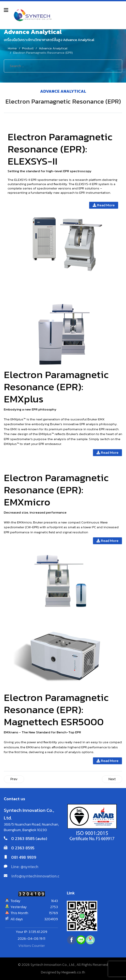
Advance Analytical (63, 91)
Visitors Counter (32, 946)
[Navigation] (6, 10)
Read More (104, 205)
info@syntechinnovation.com (38, 876)
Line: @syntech (25, 867)
